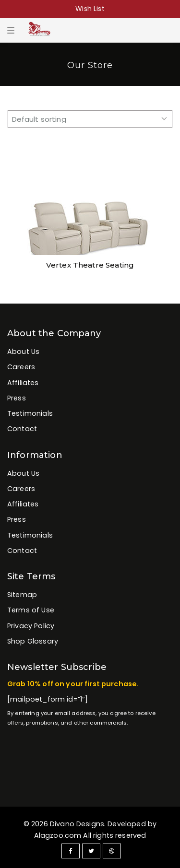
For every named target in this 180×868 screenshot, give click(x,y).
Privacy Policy (31, 626)
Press (17, 398)
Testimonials (30, 413)
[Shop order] (90, 119)
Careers (21, 367)
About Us (23, 352)
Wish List (90, 9)
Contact (22, 429)
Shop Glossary (33, 641)
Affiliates (23, 383)
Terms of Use (31, 610)
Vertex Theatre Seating (90, 265)
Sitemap (22, 595)
